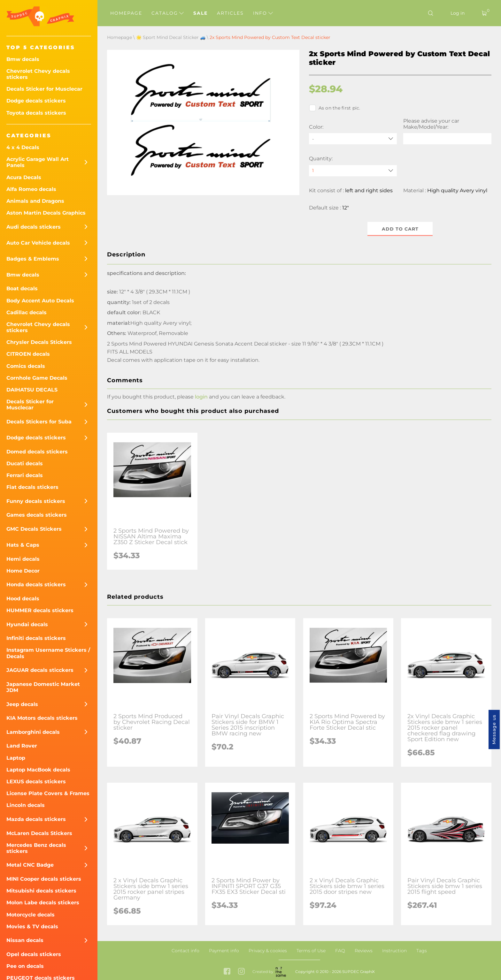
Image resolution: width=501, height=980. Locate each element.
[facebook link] (227, 972)
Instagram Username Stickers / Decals (48, 653)
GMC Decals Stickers (34, 529)
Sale (200, 13)
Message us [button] (494, 729)
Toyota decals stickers (36, 113)
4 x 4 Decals (23, 147)
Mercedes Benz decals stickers (36, 848)
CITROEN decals (28, 354)
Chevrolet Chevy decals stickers (38, 74)
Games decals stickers (37, 515)
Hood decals (23, 599)
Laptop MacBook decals (38, 770)
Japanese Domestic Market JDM (43, 687)
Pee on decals (25, 966)
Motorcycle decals (31, 915)
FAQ (340, 951)
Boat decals (22, 289)
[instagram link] (241, 972)
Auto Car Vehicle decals (38, 243)
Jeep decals (22, 704)
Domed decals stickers (37, 452)
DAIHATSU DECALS (32, 390)
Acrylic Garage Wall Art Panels (38, 162)
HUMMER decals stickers (40, 610)
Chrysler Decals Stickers (39, 342)
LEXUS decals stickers (36, 782)
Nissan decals (25, 940)
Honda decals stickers (36, 585)
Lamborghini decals (33, 732)
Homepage (126, 13)
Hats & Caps (23, 545)
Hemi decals (23, 559)
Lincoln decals (26, 805)
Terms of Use (311, 951)
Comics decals (26, 366)
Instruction (394, 951)
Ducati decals (25, 463)
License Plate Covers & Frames (48, 793)
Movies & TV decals (32, 927)
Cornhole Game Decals (37, 378)
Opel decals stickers (34, 954)
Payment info (224, 951)
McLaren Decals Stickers (39, 833)
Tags (422, 951)
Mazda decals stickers (36, 819)
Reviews (364, 951)
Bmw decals (23, 59)
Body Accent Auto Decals (40, 301)
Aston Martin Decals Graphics (46, 213)
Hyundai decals (27, 624)
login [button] (201, 397)
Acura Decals (24, 177)
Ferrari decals (25, 475)
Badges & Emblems (33, 259)
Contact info (185, 951)
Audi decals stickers (34, 227)
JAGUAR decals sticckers (40, 670)
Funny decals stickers (36, 501)
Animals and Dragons (35, 201)
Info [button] (263, 13)
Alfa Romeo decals (31, 189)
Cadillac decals (27, 312)
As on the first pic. (335, 108)
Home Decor (23, 571)
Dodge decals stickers (36, 101)
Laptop (16, 758)
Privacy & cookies (268, 951)
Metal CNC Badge (30, 865)
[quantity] (353, 171)
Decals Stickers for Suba (39, 422)
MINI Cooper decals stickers (44, 879)
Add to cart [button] (400, 229)
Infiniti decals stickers (36, 638)
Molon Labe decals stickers (43, 903)
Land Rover (22, 746)
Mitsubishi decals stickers (41, 891)
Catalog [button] (168, 13)
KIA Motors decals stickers (42, 718)
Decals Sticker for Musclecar (44, 89)
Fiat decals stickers (32, 487)
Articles (230, 13)
